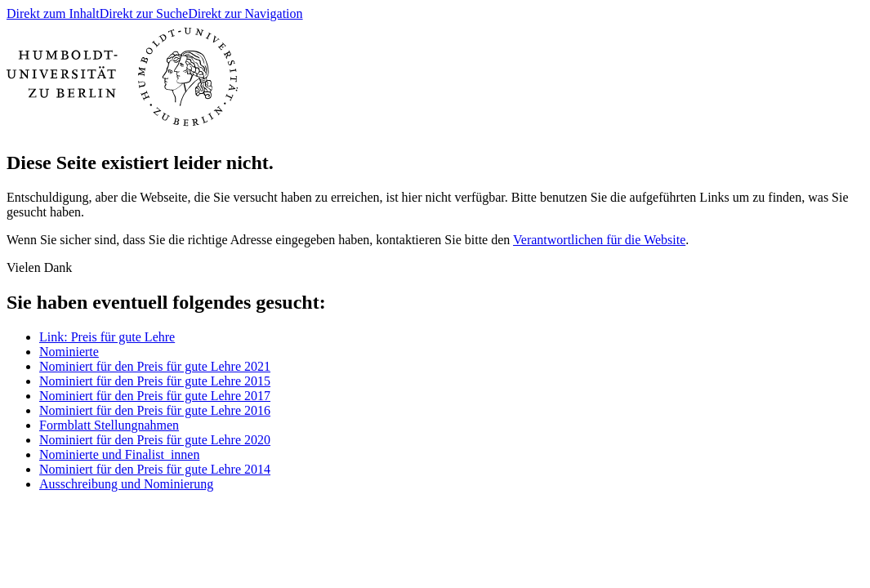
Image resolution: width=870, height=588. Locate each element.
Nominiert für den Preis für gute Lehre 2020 (155, 440)
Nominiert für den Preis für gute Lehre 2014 (155, 469)
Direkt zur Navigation (245, 13)
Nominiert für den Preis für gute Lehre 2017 (155, 396)
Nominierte (69, 352)
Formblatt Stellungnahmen (109, 425)
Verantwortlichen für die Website (599, 240)
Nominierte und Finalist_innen (119, 454)
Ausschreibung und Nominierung (126, 484)
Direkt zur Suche (144, 13)
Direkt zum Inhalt (53, 13)
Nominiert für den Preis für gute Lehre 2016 (155, 410)
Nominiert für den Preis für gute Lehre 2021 (155, 366)
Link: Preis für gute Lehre (107, 337)
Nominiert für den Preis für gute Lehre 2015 (155, 381)
